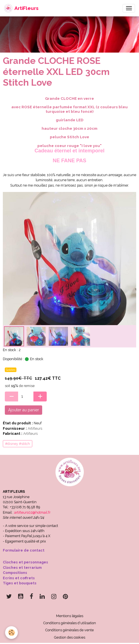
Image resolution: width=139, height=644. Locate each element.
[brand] (21, 8)
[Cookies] (11, 633)
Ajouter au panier (24, 410)
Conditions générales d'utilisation (70, 623)
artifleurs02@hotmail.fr (32, 512)
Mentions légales (70, 616)
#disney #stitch (18, 444)
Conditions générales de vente (69, 630)
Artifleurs (35, 428)
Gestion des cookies (70, 637)
